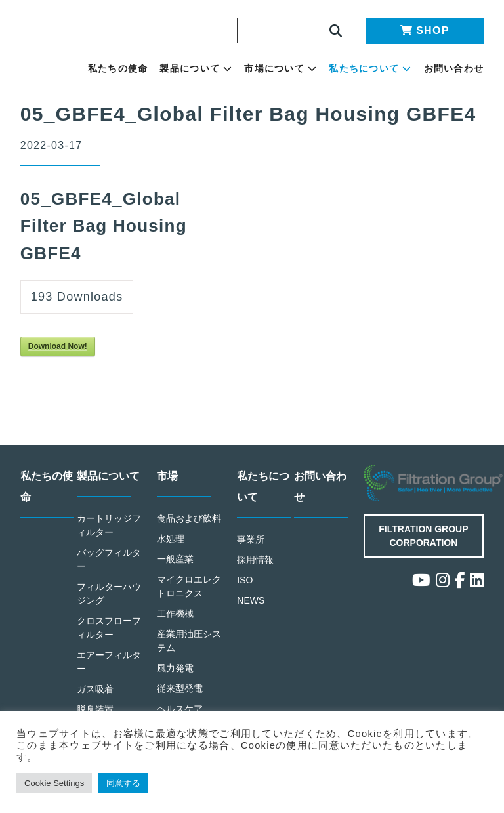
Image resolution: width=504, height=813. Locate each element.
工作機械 (176, 622)
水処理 (171, 548)
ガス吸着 (95, 697)
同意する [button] (137, 783)
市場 (168, 486)
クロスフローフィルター (110, 636)
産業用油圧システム (190, 649)
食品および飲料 (190, 528)
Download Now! (63, 356)
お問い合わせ (464, 73)
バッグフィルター (110, 568)
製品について (275, 73)
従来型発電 (180, 697)
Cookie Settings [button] (60, 783)
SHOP (425, 31)
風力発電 (176, 676)
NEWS (251, 609)
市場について (336, 73)
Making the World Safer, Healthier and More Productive (106, 50)
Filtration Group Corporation (424, 544)
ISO (245, 589)
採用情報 (256, 569)
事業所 (251, 549)
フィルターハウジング (110, 602)
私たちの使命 (223, 73)
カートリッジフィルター (110, 535)
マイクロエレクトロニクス (190, 595)
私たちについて (401, 73)
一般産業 (176, 568)
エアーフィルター (110, 670)
